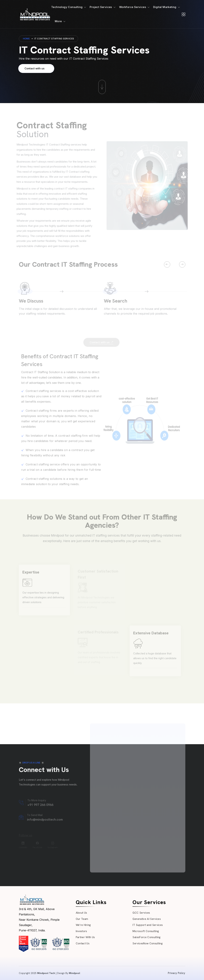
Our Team (82, 919)
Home (26, 39)
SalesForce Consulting (146, 937)
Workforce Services (133, 7)
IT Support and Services (148, 925)
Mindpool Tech (46, 973)
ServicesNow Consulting (147, 943)
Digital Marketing (165, 7)
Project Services (101, 7)
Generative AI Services (147, 919)
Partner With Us (85, 937)
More (58, 21)
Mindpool (74, 973)
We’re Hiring (83, 925)
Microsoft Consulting (146, 931)
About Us (81, 913)
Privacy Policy (177, 973)
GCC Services (141, 913)
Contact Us (83, 943)
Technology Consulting (67, 7)
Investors (81, 931)
